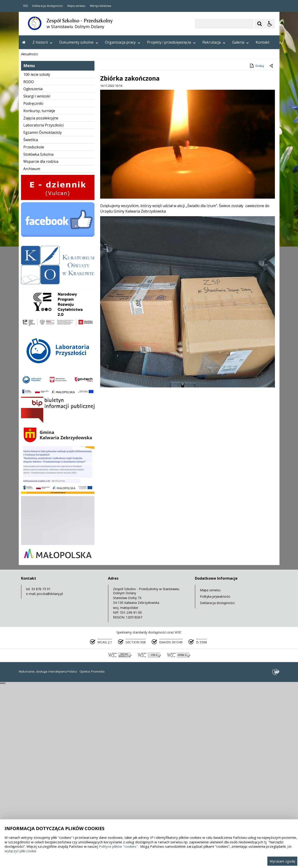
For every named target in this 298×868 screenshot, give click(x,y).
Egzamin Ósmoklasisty (43, 316)
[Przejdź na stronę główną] (24, 42)
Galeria (240, 42)
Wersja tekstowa (101, 6)
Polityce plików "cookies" (118, 846)
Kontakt (263, 42)
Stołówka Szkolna (38, 338)
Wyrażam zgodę (282, 861)
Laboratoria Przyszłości (43, 309)
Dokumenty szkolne (79, 42)
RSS (26, 6)
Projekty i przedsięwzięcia (171, 42)
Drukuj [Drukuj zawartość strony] (256, 250)
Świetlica (31, 324)
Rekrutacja (214, 42)
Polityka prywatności (215, 780)
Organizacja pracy (123, 42)
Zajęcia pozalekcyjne (41, 302)
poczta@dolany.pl (50, 777)
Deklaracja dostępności (48, 6)
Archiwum (32, 352)
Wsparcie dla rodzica (41, 345)
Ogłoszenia (33, 273)
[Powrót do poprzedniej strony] (272, 250)
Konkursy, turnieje (39, 295)
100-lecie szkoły (37, 258)
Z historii (42, 42)
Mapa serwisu (76, 6)
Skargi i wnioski (37, 280)
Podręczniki (33, 287)
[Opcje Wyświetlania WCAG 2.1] (270, 24)
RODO (29, 266)
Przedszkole (34, 331)
